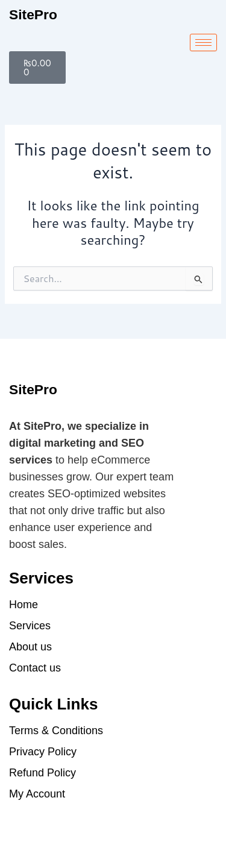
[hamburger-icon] (203, 42)
